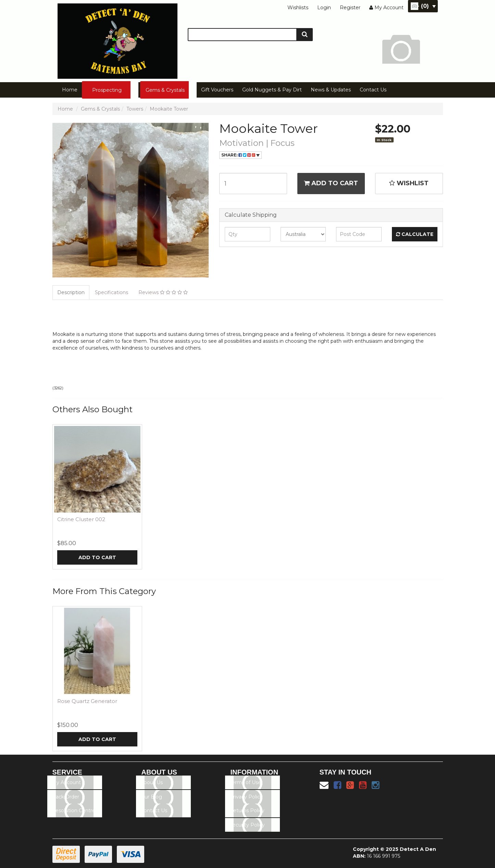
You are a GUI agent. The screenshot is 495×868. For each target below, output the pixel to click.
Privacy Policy (246, 797)
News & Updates (331, 90)
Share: (240, 155)
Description (71, 292)
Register (350, 8)
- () (426, 6)
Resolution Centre (73, 810)
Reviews (163, 292)
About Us (152, 782)
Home (70, 90)
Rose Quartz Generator (87, 701)
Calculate (415, 234)
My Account (66, 782)
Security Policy (247, 825)
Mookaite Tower (169, 109)
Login (324, 8)
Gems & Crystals (165, 90)
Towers (135, 109)
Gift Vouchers (217, 90)
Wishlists (298, 8)
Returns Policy (247, 810)
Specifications (112, 292)
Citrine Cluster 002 (81, 519)
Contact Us (373, 90)
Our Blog (151, 797)
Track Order (65, 797)
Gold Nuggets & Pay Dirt (272, 90)
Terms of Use (245, 782)
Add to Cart (331, 183)
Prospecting (107, 90)
